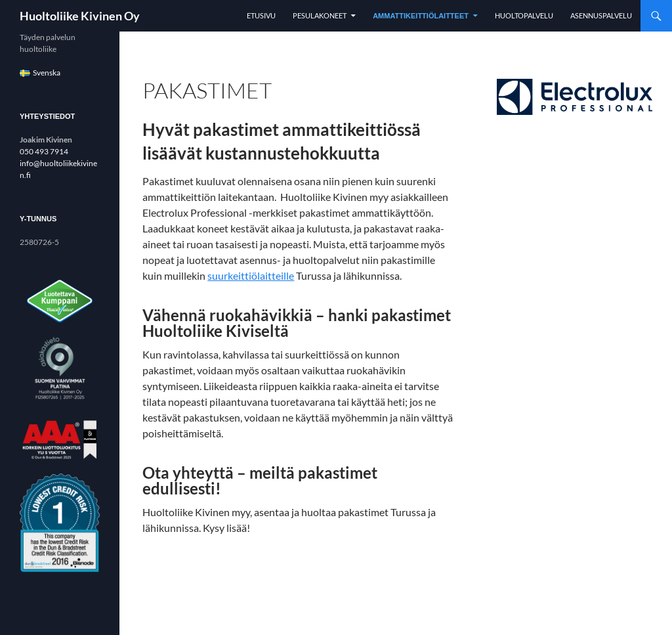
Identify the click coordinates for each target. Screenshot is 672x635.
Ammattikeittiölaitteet (421, 16)
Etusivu (261, 15)
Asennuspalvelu (601, 15)
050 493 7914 (44, 151)
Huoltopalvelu (524, 15)
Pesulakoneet (320, 15)
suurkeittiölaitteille (251, 275)
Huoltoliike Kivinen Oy (80, 16)
